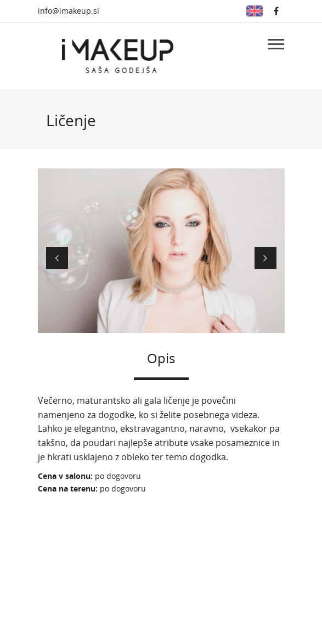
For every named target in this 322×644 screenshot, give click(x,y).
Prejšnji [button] (57, 258)
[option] (161, 249)
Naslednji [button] (265, 258)
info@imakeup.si (69, 11)
